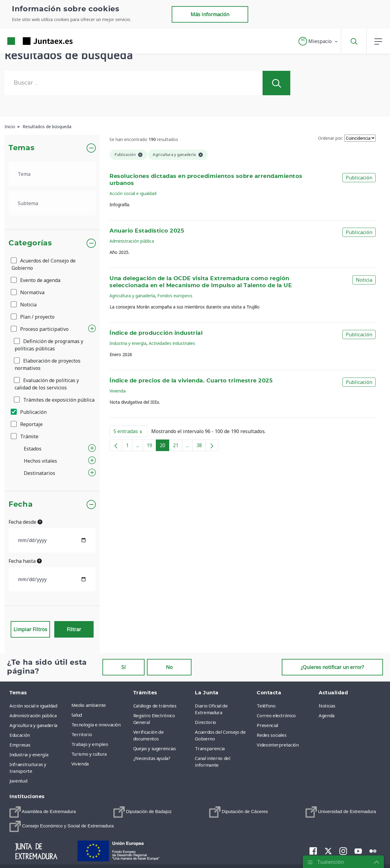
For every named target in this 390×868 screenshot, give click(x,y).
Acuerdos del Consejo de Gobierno (44, 264)
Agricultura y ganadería (132, 296)
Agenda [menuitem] (327, 715)
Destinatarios (39, 473)
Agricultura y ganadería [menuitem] (33, 725)
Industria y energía (128, 343)
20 (165, 447)
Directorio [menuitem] (206, 722)
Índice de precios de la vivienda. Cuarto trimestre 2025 (191, 381)
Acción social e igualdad (133, 193)
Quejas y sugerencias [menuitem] (155, 748)
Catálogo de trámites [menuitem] (155, 706)
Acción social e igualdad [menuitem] (33, 706)
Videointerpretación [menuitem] (278, 745)
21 (178, 447)
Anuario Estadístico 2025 (147, 231)
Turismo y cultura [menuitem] (89, 754)
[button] (318, 41)
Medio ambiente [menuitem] (89, 705)
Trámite (25, 436)
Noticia (24, 305)
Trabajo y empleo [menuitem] (90, 744)
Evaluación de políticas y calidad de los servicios (47, 384)
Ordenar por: (331, 138)
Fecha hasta (25, 561)
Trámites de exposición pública (55, 400)
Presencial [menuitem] (267, 725)
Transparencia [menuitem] (210, 748)
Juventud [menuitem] (18, 781)
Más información (210, 14)
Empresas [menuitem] (20, 745)
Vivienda (118, 391)
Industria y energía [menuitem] (29, 754)
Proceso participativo (40, 329)
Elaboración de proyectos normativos (48, 364)
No (169, 667)
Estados (33, 449)
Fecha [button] (21, 505)
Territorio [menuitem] (82, 734)
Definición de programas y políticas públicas (49, 345)
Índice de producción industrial (156, 333)
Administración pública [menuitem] (33, 715)
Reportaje (27, 424)
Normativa (28, 292)
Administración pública (132, 241)
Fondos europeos (175, 296)
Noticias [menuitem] (327, 706)
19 (151, 447)
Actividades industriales (172, 343)
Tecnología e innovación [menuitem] (96, 725)
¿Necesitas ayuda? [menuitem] (152, 758)
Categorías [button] (30, 243)
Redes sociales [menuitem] (272, 735)
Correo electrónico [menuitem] (276, 715)
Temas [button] (21, 148)
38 (201, 447)
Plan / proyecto (33, 317)
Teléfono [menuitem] (266, 706)
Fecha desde (25, 522)
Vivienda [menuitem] (80, 764)
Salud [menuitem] (77, 715)
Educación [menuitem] (20, 735)
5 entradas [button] (130, 432)
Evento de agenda (36, 280)
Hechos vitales (40, 461)
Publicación (29, 412)
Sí (123, 667)
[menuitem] (43, 812)
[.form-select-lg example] (52, 174)
